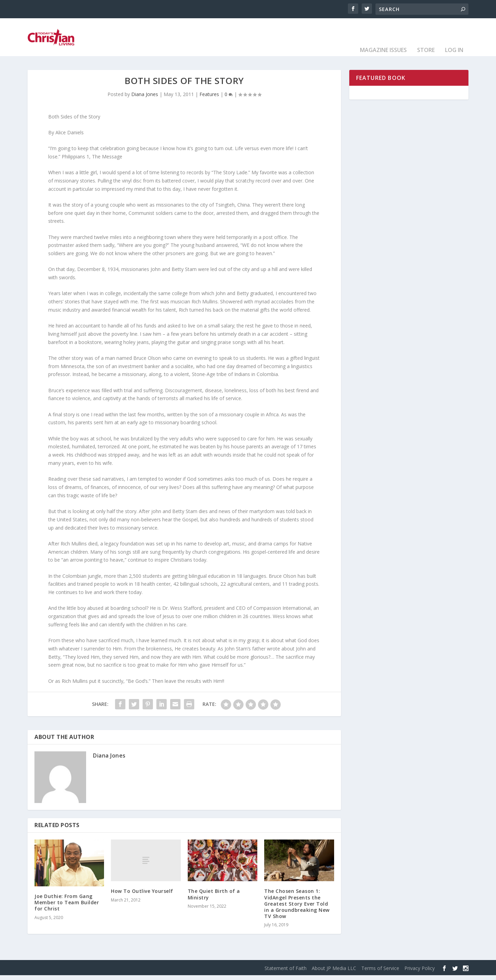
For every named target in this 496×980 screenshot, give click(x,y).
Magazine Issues (383, 55)
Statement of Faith (286, 973)
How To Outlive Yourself (142, 896)
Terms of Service (380, 973)
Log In (454, 55)
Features (209, 99)
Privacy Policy (420, 973)
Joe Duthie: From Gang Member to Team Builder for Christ (67, 907)
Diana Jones (145, 99)
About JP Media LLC (334, 973)
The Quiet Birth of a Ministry (214, 899)
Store (426, 55)
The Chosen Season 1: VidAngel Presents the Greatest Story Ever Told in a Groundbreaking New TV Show (297, 908)
